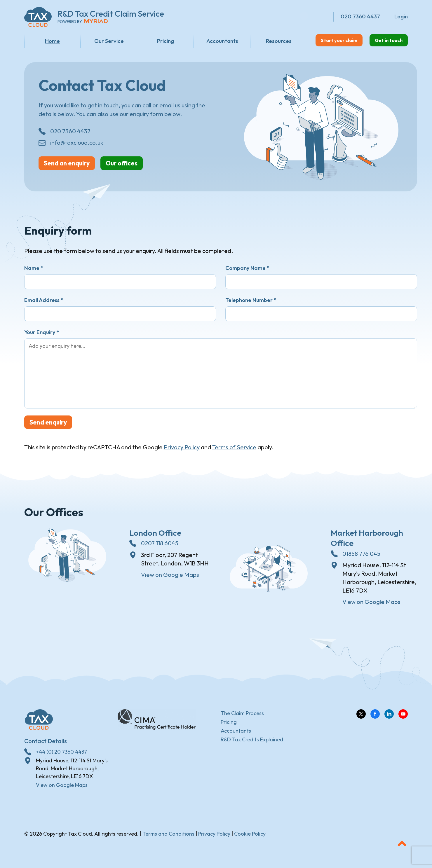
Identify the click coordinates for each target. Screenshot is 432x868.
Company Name (247, 271)
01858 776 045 (361, 558)
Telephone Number (251, 304)
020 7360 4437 (70, 133)
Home (50, 41)
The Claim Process (242, 718)
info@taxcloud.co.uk (77, 145)
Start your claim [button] (319, 41)
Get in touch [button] (382, 41)
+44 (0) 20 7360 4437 (61, 756)
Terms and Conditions (168, 838)
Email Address (44, 304)
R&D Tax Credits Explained (252, 744)
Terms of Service (234, 452)
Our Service (101, 41)
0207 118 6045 (160, 548)
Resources (254, 41)
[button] (402, 848)
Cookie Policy (250, 838)
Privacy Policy (182, 452)
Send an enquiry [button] (74, 166)
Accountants (203, 41)
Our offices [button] (143, 166)
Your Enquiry (42, 336)
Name (34, 271)
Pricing (152, 41)
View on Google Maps (170, 580)
